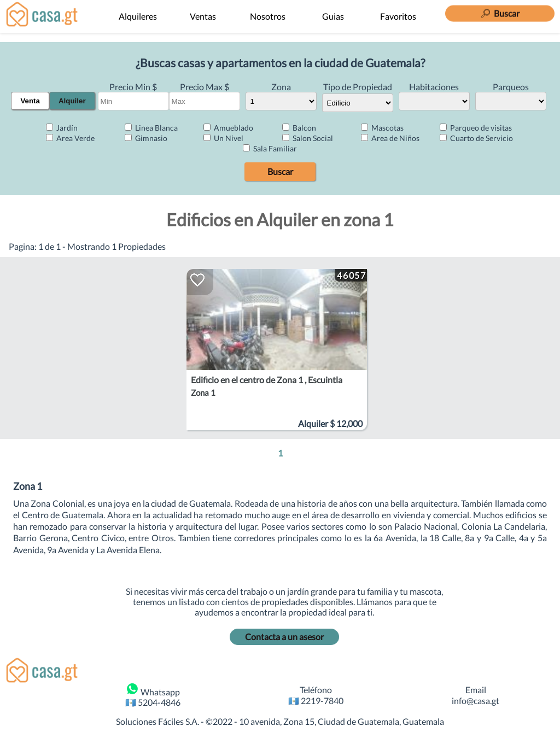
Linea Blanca (151, 128)
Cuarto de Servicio (476, 138)
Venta (30, 101)
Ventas (203, 16)
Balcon (299, 128)
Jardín (62, 128)
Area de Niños (390, 138)
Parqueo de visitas (476, 128)
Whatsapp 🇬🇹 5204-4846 (153, 695)
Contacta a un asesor (284, 637)
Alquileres (138, 16)
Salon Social (308, 138)
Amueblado (228, 128)
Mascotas (382, 128)
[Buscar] (500, 11)
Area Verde (70, 138)
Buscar (280, 171)
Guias (333, 16)
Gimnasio (146, 138)
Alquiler (72, 101)
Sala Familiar (270, 148)
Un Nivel (223, 138)
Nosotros (268, 16)
